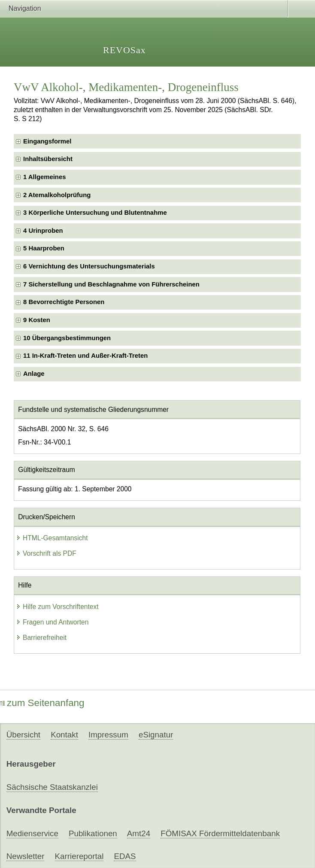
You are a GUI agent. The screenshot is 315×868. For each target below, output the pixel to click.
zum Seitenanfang (42, 703)
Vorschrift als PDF (46, 553)
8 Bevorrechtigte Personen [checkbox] (64, 302)
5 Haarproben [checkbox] (44, 248)
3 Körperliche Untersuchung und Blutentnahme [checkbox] (95, 213)
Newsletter (26, 856)
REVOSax (124, 50)
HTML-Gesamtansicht (52, 538)
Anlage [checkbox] (34, 374)
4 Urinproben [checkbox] (43, 231)
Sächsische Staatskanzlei (52, 787)
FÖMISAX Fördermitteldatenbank (220, 833)
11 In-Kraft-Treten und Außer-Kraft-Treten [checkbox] (85, 356)
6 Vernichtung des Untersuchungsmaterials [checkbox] (89, 266)
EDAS (125, 856)
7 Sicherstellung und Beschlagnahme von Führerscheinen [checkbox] (111, 284)
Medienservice (32, 833)
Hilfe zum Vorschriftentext (57, 607)
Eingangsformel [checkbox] (47, 141)
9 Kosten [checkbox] (37, 320)
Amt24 (139, 833)
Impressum (108, 735)
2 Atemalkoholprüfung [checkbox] (57, 195)
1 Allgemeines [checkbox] (44, 177)
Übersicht (23, 735)
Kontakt (64, 735)
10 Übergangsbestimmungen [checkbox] (67, 338)
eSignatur (156, 735)
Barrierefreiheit (41, 638)
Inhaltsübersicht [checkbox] (48, 159)
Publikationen (93, 833)
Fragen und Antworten (52, 622)
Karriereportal (79, 856)
